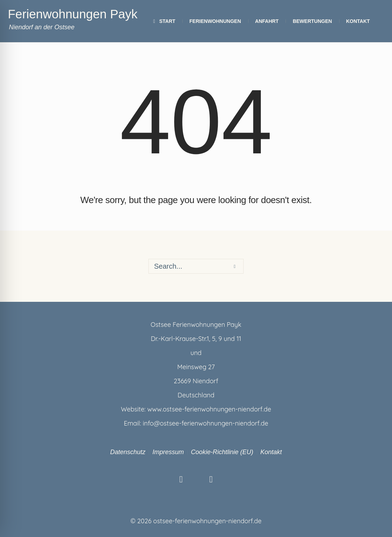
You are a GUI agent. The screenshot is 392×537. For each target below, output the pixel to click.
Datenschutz (128, 452)
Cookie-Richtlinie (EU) (222, 452)
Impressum (168, 452)
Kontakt (271, 452)
